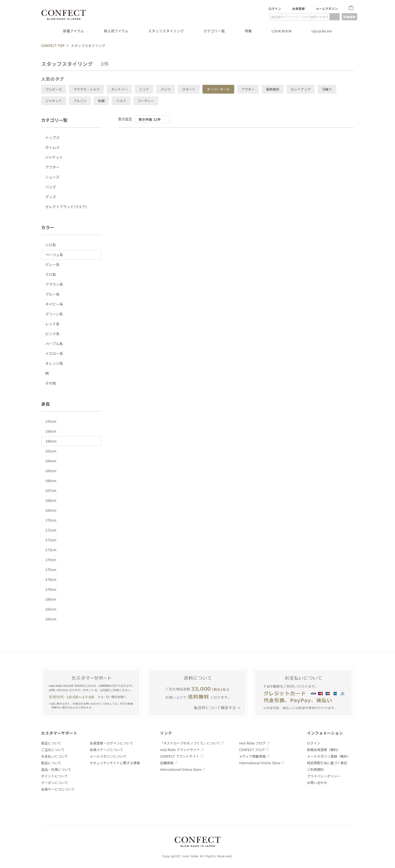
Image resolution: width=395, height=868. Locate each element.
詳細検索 (349, 17)
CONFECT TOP (53, 45)
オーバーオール (218, 89)
